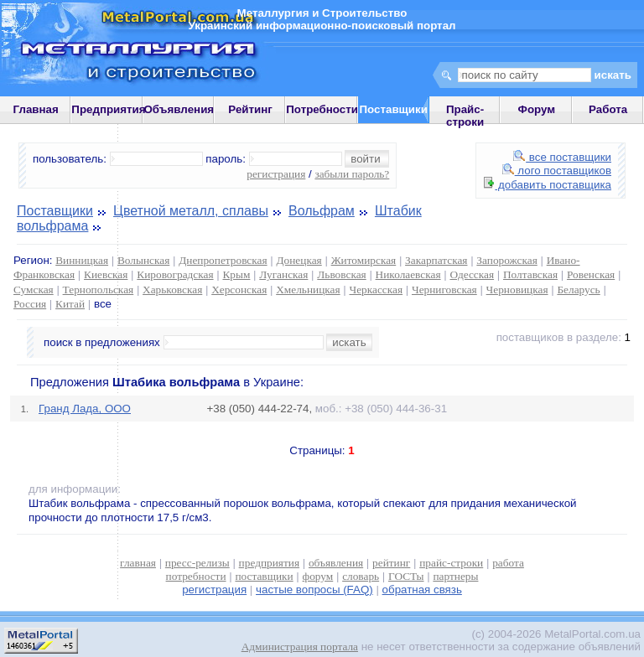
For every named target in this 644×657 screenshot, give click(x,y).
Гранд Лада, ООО (85, 409)
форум (318, 576)
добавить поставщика (548, 185)
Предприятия (108, 109)
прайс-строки (451, 563)
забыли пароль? (352, 174)
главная (138, 563)
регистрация (276, 174)
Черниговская (444, 290)
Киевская (106, 274)
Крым (236, 274)
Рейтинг (250, 109)
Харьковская (172, 290)
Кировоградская (175, 274)
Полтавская (530, 274)
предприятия (269, 563)
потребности (196, 576)
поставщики (264, 576)
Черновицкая (517, 290)
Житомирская (364, 260)
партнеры (455, 576)
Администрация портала (300, 647)
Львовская (341, 274)
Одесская (472, 274)
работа (508, 563)
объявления (336, 563)
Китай (70, 304)
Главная (36, 109)
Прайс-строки (465, 116)
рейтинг (391, 563)
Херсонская (239, 290)
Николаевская (408, 274)
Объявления (179, 109)
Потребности (322, 109)
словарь (361, 576)
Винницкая (82, 260)
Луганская (283, 274)
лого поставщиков (557, 171)
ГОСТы (406, 576)
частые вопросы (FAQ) (314, 590)
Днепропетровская (223, 260)
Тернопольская (99, 290)
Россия (30, 304)
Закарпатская (436, 260)
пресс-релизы (197, 563)
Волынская (143, 260)
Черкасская (377, 290)
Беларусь (578, 290)
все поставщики (562, 157)
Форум (537, 109)
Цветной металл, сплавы (191, 211)
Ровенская (591, 274)
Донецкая (299, 260)
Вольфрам (322, 211)
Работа (608, 109)
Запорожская (506, 260)
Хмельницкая (308, 290)
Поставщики (55, 211)
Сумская (34, 290)
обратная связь (422, 590)
